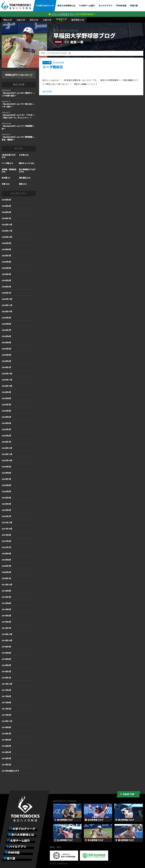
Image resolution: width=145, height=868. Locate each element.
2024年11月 (7, 305)
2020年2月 (6, 572)
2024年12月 (7, 299)
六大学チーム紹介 (87, 6)
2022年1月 (6, 516)
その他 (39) (24, 155)
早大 (61, 19)
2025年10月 (7, 237)
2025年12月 (7, 225)
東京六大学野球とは (66, 6)
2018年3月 (6, 665)
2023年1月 (6, 442)
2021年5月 (6, 535)
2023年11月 (7, 380)
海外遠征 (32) (25, 178)
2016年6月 (6, 740)
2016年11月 (7, 721)
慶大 (78, 20)
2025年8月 (6, 249)
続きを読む (47, 92)
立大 (47, 20)
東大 (34, 20)
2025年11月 (7, 231)
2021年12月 (7, 523)
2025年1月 (6, 293)
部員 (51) (23, 184)
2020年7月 (6, 566)
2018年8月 (6, 653)
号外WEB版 (121, 6)
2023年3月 (6, 429)
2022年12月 (7, 448)
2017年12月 (7, 684)
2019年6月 (6, 603)
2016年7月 (6, 734)
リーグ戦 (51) (7, 163)
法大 (21, 20)
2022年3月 (6, 504)
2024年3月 (6, 355)
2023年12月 (7, 374)
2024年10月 (7, 312)
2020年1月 (6, 578)
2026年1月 (6, 218)
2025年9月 (6, 243)
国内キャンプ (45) (27, 163)
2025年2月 (6, 287)
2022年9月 (6, 467)
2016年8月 (6, 727)
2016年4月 (6, 752)
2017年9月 (6, 690)
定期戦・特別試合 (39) (9, 171)
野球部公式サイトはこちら (19, 75)
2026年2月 (6, 212)
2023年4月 (6, 423)
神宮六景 (134, 6)
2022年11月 (7, 454)
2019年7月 (6, 597)
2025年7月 (6, 256)
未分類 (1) (6, 178)
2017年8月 (6, 696)
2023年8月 (6, 398)
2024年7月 (6, 330)
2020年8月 (6, 560)
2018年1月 (6, 678)
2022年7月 (6, 479)
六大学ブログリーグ (45, 6)
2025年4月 (6, 274)
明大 (8, 20)
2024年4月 (6, 349)
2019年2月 (6, 622)
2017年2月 (6, 715)
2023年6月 (6, 411)
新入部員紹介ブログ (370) (27, 171)
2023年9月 (6, 392)
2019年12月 (7, 585)
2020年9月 (6, 554)
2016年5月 (6, 746)
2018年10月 (7, 641)
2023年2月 (6, 436)
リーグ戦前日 (53, 67)
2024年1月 (6, 367)
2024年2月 (6, 361)
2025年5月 (6, 268)
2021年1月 (6, 547)
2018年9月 (6, 647)
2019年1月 (6, 628)
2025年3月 (6, 281)
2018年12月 (7, 634)
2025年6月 (6, 262)
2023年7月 (6, 405)
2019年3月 (6, 616)
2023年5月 (6, 417)
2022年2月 (6, 510)
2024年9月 (6, 318)
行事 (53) (6, 184)
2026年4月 (6, 200)
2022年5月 (6, 492)
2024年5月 (6, 343)
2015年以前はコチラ (10, 771)
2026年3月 (6, 206)
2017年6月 (6, 703)
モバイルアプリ (105, 6)
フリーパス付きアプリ (63, 14)
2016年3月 (6, 758)
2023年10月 (7, 386)
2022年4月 (6, 498)
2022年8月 (6, 473)
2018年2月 (6, 672)
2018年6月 (6, 659)
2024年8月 (6, 324)
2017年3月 (6, 709)
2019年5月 (6, 609)
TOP (43, 53)
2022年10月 (7, 461)
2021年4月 (6, 541)
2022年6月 (6, 485)
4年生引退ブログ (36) (9, 156)
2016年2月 (6, 765)
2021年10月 (7, 529)
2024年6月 (6, 336)
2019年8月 (6, 591)
